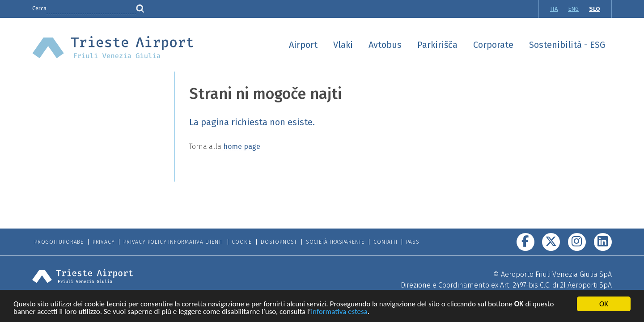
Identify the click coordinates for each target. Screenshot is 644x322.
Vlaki (343, 45)
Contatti (385, 242)
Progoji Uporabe (59, 242)
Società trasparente (335, 242)
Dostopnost (279, 242)
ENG (573, 9)
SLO (595, 9)
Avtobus (385, 45)
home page (242, 146)
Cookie (242, 242)
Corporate (493, 45)
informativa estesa (339, 313)
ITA (554, 9)
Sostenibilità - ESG (567, 45)
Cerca (39, 8)
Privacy (104, 242)
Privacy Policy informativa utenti (173, 242)
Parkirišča (437, 45)
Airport (303, 45)
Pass (413, 242)
